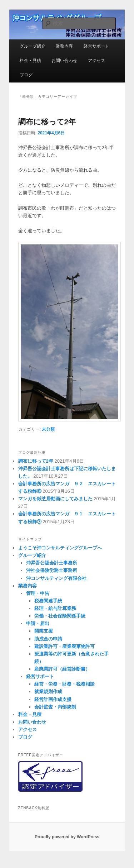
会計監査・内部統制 (55, 707)
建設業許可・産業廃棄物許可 (64, 646)
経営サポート (96, 46)
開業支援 (44, 631)
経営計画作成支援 (53, 699)
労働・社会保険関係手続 (60, 616)
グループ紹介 (33, 46)
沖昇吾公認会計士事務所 (52, 563)
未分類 (48, 429)
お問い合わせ (64, 61)
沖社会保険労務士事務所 (52, 570)
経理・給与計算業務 (55, 608)
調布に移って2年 (47, 122)
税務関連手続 (48, 601)
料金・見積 (30, 61)
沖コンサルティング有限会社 (56, 578)
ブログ (26, 75)
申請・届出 (38, 623)
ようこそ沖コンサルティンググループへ (60, 548)
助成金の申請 (48, 639)
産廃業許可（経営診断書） (62, 669)
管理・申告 (38, 593)
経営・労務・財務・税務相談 (64, 684)
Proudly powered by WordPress (67, 837)
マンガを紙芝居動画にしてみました (55, 499)
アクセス (96, 61)
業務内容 (64, 46)
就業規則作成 (48, 691)
